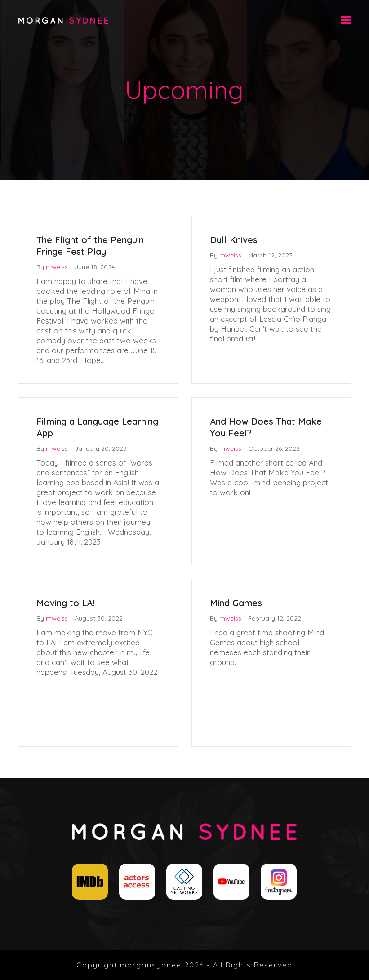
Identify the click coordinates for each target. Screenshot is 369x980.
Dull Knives (234, 240)
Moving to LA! (65, 603)
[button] (346, 20)
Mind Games (236, 603)
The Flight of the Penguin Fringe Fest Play (90, 246)
